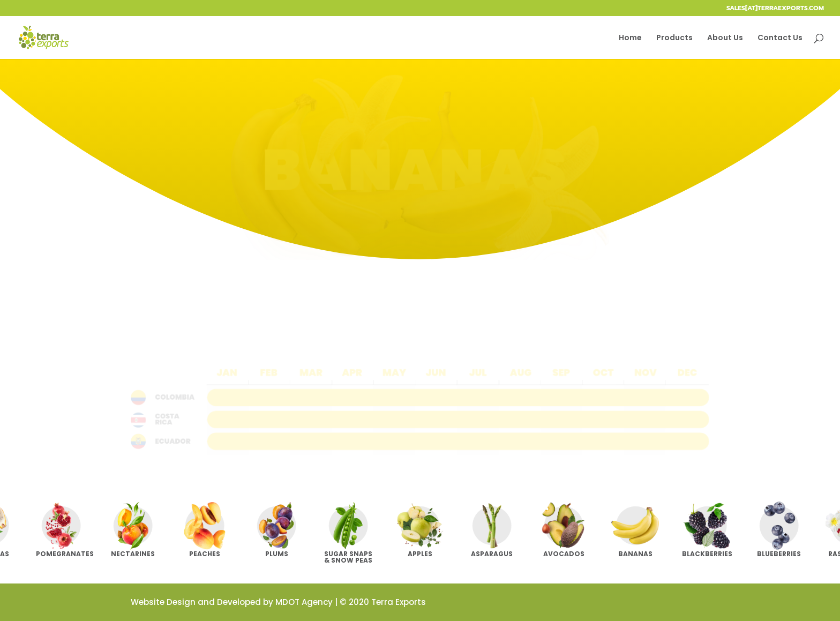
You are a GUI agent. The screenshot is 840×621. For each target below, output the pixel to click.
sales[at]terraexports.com (775, 9)
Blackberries (707, 554)
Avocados (564, 554)
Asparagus (492, 554)
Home (630, 38)
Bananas (635, 554)
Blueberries (779, 554)
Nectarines (133, 554)
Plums (277, 554)
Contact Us (780, 38)
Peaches (205, 554)
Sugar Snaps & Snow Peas (348, 557)
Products (674, 38)
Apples (420, 554)
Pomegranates (65, 554)
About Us (725, 38)
